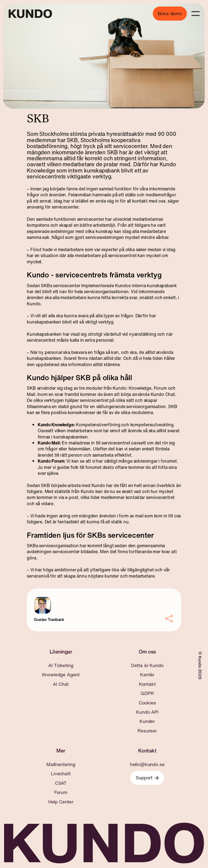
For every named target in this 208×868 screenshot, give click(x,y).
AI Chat (61, 684)
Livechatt (61, 774)
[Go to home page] (30, 14)
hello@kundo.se (147, 764)
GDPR (147, 693)
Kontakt (147, 684)
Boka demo (170, 13)
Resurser (147, 731)
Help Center (61, 802)
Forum (61, 792)
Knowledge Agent (61, 675)
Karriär (147, 675)
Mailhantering (61, 764)
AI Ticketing (61, 665)
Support (147, 778)
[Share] (170, 619)
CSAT (61, 783)
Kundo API (147, 712)
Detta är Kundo (147, 665)
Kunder (147, 721)
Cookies (147, 703)
